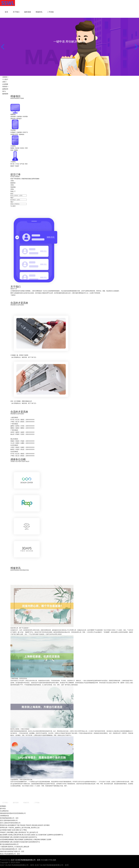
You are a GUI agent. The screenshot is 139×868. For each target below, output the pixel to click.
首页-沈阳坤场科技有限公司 (9, 820)
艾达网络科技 (4, 811)
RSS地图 (44, 860)
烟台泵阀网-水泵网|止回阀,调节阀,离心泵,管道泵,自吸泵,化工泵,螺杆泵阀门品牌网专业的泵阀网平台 (32, 835)
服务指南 (28, 12)
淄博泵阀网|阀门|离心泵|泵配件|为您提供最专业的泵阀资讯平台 (20, 842)
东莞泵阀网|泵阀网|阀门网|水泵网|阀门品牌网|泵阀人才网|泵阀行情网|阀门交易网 (26, 840)
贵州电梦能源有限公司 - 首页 (9, 818)
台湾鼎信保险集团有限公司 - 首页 (11, 849)
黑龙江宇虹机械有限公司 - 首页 (10, 854)
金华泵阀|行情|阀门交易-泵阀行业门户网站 (13, 830)
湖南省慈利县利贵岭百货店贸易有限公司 (13, 813)
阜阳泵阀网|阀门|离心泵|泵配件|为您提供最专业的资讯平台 (19, 837)
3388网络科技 (4, 816)
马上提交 (38, 199)
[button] (136, 47)
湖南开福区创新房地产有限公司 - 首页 (12, 851)
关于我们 (16, 12)
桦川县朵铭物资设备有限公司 (9, 844)
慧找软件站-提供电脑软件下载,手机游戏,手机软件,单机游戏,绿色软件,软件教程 (25, 825)
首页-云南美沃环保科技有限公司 (10, 823)
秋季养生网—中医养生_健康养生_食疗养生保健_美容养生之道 (20, 828)
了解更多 (38, 278)
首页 (6, 12)
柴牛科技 (3, 809)
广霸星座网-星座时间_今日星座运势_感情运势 (15, 847)
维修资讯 (39, 12)
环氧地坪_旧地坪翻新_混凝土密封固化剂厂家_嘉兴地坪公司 (19, 832)
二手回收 (50, 12)
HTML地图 (52, 860)
